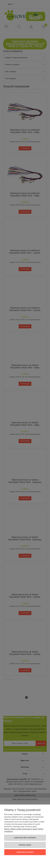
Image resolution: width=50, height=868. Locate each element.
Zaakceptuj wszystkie (25, 852)
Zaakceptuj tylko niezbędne (25, 838)
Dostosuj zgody (25, 845)
